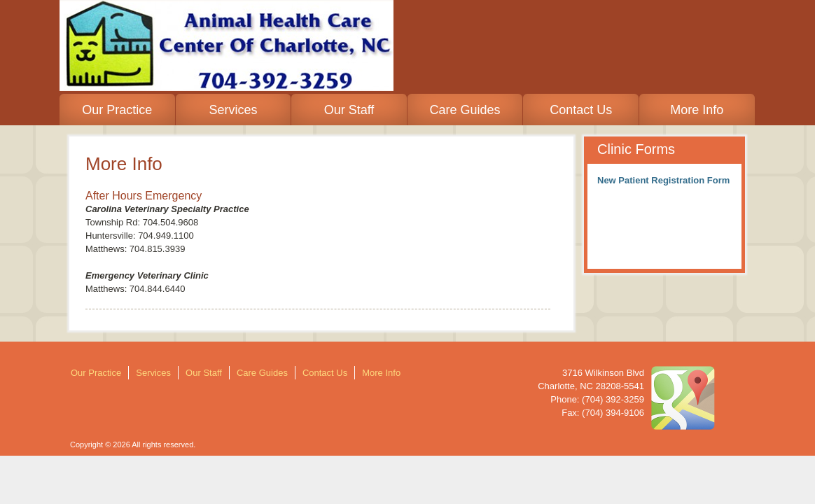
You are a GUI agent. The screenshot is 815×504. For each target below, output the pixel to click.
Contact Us (581, 110)
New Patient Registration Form (663, 180)
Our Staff (349, 110)
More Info (697, 110)
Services (233, 110)
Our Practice (117, 110)
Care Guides (465, 110)
